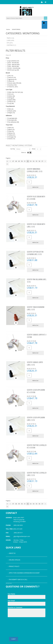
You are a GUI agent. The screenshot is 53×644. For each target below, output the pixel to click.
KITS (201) (10, 43)
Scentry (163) (12, 85)
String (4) (11, 98)
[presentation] (22, 623)
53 (31, 161)
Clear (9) (10, 131)
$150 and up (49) (13, 70)
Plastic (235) (12, 111)
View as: (24, 152)
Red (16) (10, 128)
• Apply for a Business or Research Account (24, 573)
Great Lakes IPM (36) (14, 83)
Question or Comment (27, 607)
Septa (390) (11, 100)
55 (36, 161)
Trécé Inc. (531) (13, 87)
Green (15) (11, 139)
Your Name (27, 594)
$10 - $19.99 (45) (13, 63)
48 (16, 161)
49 (19, 161)
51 (25, 161)
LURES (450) (10, 40)
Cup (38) (10, 103)
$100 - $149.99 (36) (14, 68)
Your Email (27, 601)
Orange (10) (12, 137)
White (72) (11, 133)
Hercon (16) (11, 77)
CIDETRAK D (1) (11, 45)
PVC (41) (10, 94)
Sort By (13, 149)
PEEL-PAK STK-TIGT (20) (15, 92)
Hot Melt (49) (12, 120)
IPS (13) (10, 76)
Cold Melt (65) (12, 118)
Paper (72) (11, 113)
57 (42, 161)
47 (13, 161)
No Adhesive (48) (13, 122)
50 (22, 161)
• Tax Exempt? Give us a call (18, 580)
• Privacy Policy (14, 567)
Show (34, 149)
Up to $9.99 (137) (13, 61)
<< (7, 161)
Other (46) (11, 96)
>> (7, 164)
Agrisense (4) (12, 79)
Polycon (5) (11, 102)
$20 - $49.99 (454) (13, 64)
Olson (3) (11, 81)
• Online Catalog (14, 560)
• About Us (12, 553)
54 (34, 161)
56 (39, 161)
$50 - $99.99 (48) (13, 66)
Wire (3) (10, 109)
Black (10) (11, 129)
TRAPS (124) (10, 38)
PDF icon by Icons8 (9, 583)
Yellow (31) (11, 135)
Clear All (8, 55)
